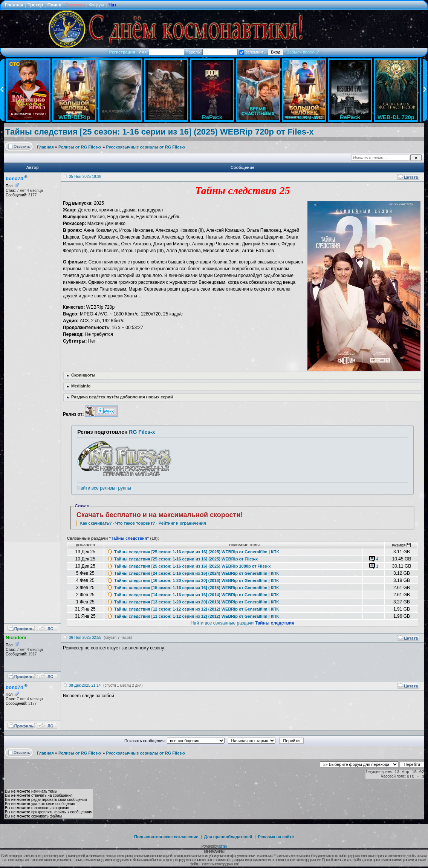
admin (222, 846)
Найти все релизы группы (104, 488)
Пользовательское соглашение (166, 837)
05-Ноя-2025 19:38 (85, 177)
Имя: (162, 52)
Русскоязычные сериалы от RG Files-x (146, 147)
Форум (96, 5)
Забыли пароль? (303, 52)
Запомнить (252, 52)
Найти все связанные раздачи (242, 623)
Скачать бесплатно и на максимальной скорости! (160, 515)
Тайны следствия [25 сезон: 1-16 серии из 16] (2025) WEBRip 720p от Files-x (160, 132)
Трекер (35, 5)
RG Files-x (142, 432)
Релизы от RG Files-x (80, 147)
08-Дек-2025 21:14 (85, 685)
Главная (14, 5)
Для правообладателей (228, 837)
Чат (112, 5)
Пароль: (211, 52)
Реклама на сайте (276, 837)
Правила (75, 5)
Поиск (54, 5)
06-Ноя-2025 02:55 (85, 638)
